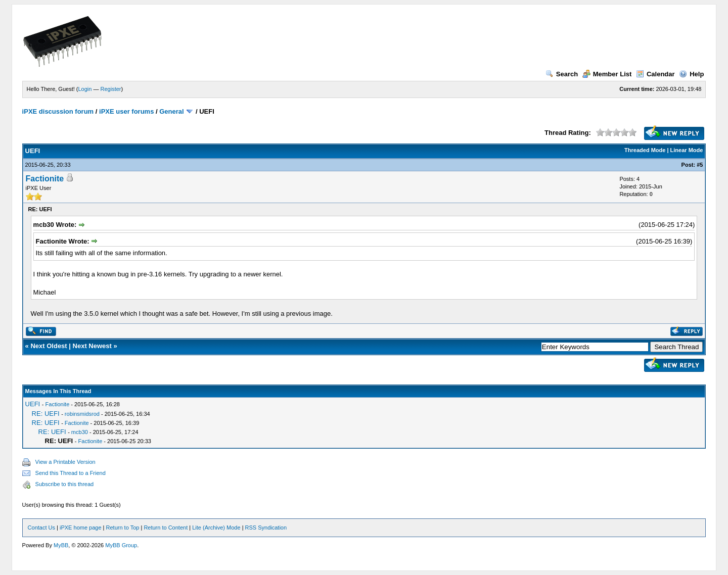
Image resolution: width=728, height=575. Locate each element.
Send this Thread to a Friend (71, 473)
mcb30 (80, 432)
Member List (607, 74)
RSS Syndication (266, 528)
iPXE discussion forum (58, 111)
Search (562, 74)
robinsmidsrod (82, 414)
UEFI (33, 404)
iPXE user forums (126, 111)
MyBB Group (121, 545)
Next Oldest (49, 346)
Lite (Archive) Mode (216, 528)
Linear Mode (687, 150)
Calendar (655, 74)
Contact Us (41, 528)
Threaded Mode (645, 150)
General (171, 111)
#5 (700, 165)
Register (111, 89)
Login (85, 89)
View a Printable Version (65, 462)
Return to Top (123, 528)
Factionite (45, 179)
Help (691, 74)
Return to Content (166, 528)
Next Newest (92, 346)
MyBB (61, 545)
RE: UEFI (46, 414)
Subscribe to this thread (65, 484)
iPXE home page (81, 528)
